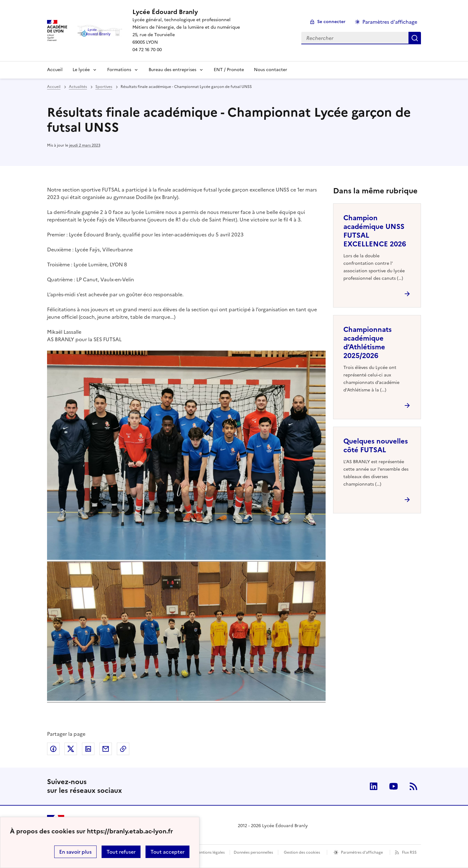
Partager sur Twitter (71, 749)
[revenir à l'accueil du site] (186, 12)
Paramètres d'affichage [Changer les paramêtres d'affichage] (390, 22)
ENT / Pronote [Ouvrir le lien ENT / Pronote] (229, 70)
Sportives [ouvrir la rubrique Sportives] (104, 87)
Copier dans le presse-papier (123, 749)
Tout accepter (167, 852)
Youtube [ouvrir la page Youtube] (394, 786)
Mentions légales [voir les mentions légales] (210, 852)
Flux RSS (409, 852)
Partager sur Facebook (53, 749)
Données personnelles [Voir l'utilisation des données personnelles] (253, 852)
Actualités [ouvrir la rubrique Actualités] (78, 87)
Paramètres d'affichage (362, 852)
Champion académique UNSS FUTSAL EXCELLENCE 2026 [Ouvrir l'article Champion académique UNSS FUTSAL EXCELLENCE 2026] (375, 231)
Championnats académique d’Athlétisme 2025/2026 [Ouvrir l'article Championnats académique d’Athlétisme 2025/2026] (368, 343)
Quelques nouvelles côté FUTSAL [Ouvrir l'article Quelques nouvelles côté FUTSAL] (376, 446)
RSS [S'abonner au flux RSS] (413, 786)
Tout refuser (121, 852)
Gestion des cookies (302, 852)
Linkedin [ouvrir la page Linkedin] (374, 786)
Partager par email (106, 749)
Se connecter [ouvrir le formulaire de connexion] (331, 22)
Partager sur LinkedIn (88, 749)
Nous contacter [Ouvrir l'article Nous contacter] (271, 70)
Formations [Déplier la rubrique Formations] (119, 70)
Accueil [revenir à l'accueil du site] (55, 70)
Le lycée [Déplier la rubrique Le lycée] (81, 70)
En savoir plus (75, 852)
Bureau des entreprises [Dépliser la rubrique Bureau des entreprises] (172, 70)
